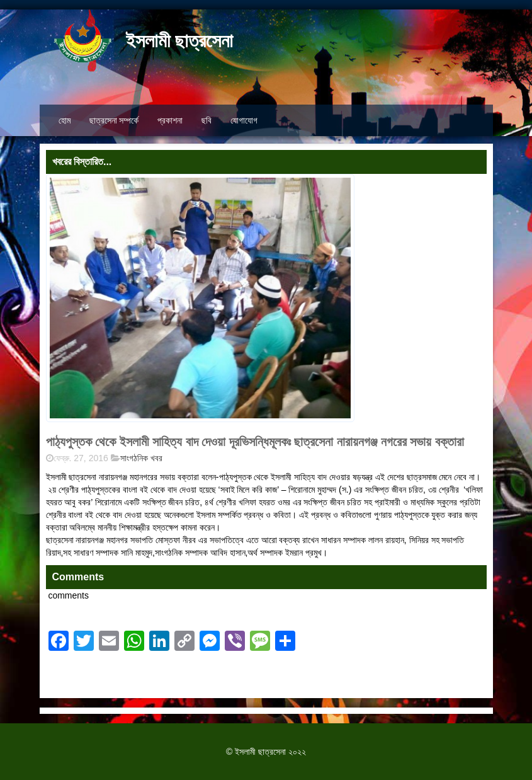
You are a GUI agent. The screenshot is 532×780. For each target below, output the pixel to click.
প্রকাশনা (170, 120)
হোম (65, 120)
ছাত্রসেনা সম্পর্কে (114, 120)
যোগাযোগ (244, 120)
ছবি (207, 120)
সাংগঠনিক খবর (141, 458)
